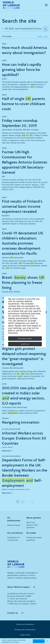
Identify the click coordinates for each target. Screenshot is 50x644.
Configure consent (25, 339)
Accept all (25, 344)
